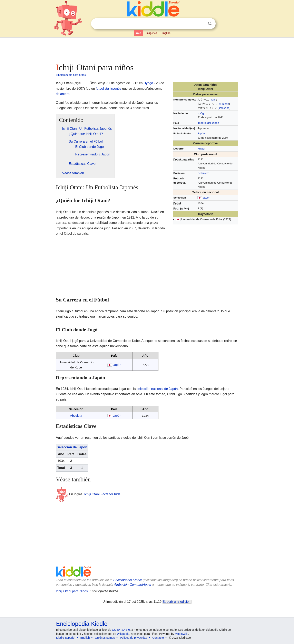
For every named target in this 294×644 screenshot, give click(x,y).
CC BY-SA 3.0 (121, 630)
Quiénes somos (105, 638)
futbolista (102, 89)
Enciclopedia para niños (71, 75)
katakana (224, 108)
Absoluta (76, 416)
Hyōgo (201, 113)
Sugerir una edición (177, 602)
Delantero (203, 173)
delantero (63, 94)
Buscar (210, 24)
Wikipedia (123, 634)
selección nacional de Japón (157, 389)
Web (139, 33)
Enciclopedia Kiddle (128, 580)
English (166, 33)
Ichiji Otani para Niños (72, 591)
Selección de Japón (72, 447)
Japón (201, 133)
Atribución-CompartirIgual (133, 585)
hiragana (224, 104)
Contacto (158, 638)
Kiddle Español (66, 638)
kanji (213, 100)
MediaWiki (182, 634)
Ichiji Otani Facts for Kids (102, 494)
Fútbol (201, 149)
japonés (116, 89)
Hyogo (148, 83)
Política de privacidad (134, 638)
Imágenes (151, 33)
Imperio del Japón (208, 123)
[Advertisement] (147, 49)
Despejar (202, 24)
